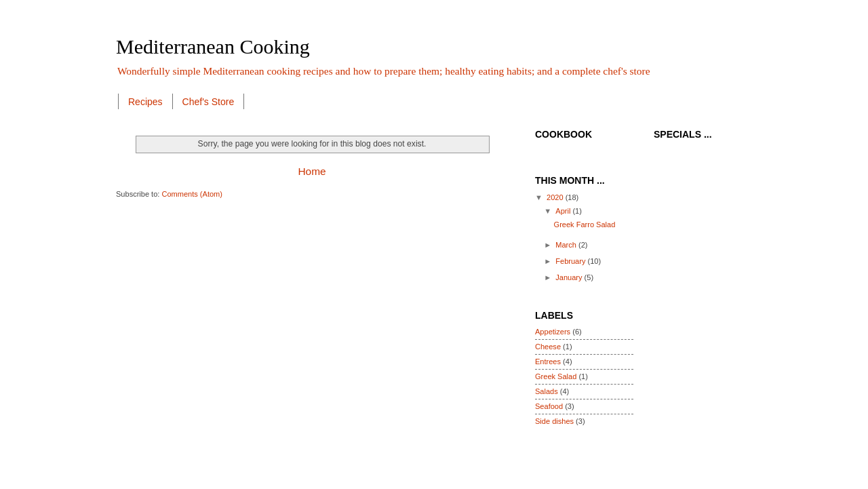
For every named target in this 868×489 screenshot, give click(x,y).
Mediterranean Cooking (213, 46)
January (570, 277)
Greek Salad (556, 376)
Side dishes (554, 421)
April (564, 211)
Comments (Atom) (192, 194)
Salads (547, 391)
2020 (556, 197)
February (571, 261)
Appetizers (553, 332)
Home (312, 171)
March (567, 245)
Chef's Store (209, 102)
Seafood (549, 406)
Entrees (548, 361)
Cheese (548, 347)
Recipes (145, 102)
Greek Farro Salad (585, 224)
